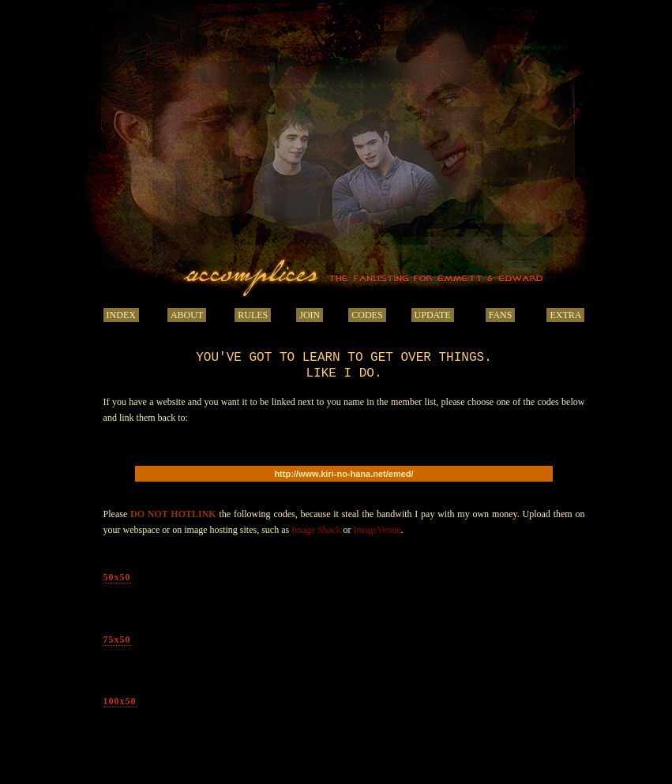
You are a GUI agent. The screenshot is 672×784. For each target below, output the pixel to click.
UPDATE (433, 315)
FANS (501, 315)
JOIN (310, 315)
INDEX (121, 315)
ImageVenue (377, 530)
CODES (367, 315)
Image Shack (316, 530)
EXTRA (565, 315)
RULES (253, 315)
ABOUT (187, 315)
